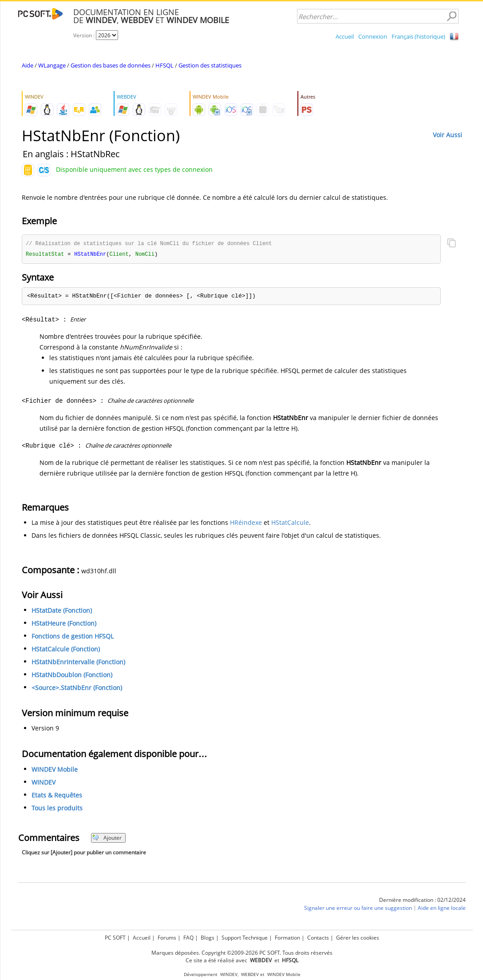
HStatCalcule (290, 523)
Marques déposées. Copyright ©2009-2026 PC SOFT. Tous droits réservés (242, 953)
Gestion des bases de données (111, 65)
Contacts (318, 938)
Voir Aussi (447, 135)
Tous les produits (57, 809)
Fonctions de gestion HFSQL (73, 637)
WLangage (52, 65)
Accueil (345, 36)
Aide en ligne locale (442, 909)
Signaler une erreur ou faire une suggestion (358, 909)
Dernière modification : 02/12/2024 (422, 901)
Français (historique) (418, 36)
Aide (28, 65)
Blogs (208, 938)
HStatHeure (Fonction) (64, 624)
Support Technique (245, 938)
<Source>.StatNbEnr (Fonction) (77, 688)
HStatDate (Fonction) (62, 611)
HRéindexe (246, 523)
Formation (287, 938)
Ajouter (107, 839)
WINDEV (44, 783)
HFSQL (164, 65)
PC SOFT (115, 938)
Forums (167, 938)
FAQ (188, 938)
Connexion (373, 36)
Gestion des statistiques (210, 65)
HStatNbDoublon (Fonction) (72, 676)
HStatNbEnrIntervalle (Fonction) (78, 663)
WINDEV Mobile (55, 770)
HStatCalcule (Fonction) (66, 650)
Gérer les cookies (358, 938)
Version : (85, 35)
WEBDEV (250, 974)
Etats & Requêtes (57, 796)
